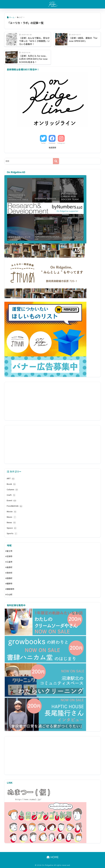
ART (11, 479)
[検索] (56, 161)
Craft (11, 495)
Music (12, 517)
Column (13, 490)
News (11, 523)
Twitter (43, 143)
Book (11, 484)
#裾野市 (9, 583)
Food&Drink (15, 506)
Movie (12, 512)
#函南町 (9, 578)
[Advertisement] (53, 401)
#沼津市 (9, 556)
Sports (12, 534)
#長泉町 (9, 567)
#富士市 (9, 551)
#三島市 (9, 562)
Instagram (61, 143)
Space (12, 528)
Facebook (52, 143)
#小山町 (9, 594)
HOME (53, 857)
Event (12, 501)
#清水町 (9, 573)
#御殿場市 (10, 589)
